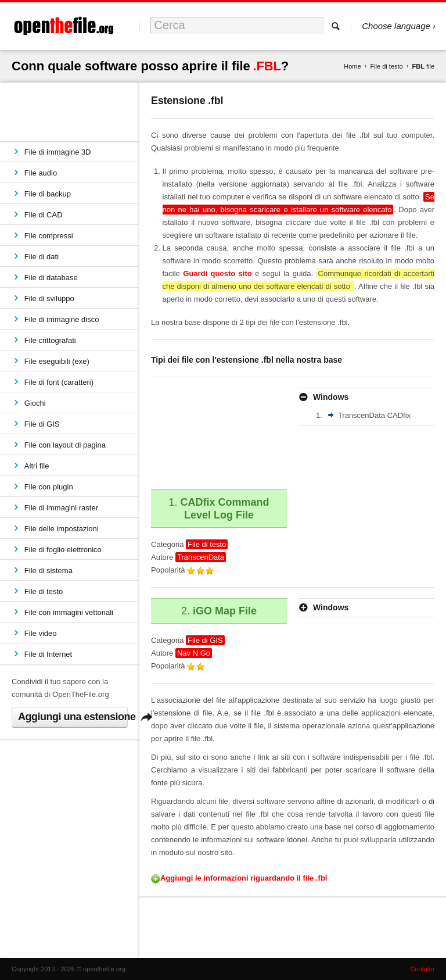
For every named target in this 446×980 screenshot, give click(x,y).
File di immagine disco (62, 319)
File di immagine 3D (58, 152)
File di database (51, 278)
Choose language (396, 26)
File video (41, 633)
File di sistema (48, 571)
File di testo (386, 66)
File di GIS (42, 424)
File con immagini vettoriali (69, 612)
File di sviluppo (49, 298)
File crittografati (50, 340)
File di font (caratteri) (59, 382)
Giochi (35, 403)
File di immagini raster (61, 508)
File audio (41, 173)
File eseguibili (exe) (57, 361)
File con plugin (49, 487)
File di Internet (48, 654)
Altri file (37, 466)
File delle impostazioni (62, 529)
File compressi (49, 236)
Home (352, 66)
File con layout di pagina (65, 445)
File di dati (42, 257)
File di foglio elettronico (63, 550)
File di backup (48, 194)
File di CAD (44, 215)
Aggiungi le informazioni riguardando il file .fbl (244, 878)
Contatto (422, 969)
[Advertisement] (203, 431)
